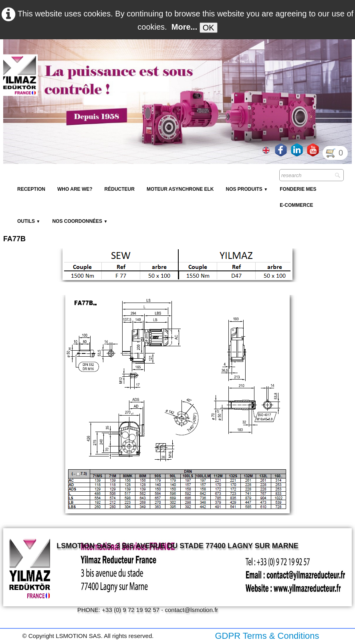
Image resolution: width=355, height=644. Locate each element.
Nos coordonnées (80, 221)
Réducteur (120, 189)
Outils (29, 221)
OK (209, 28)
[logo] (149, 59)
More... (184, 27)
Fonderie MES (298, 189)
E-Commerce (296, 205)
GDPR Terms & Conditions (267, 636)
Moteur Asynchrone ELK (180, 189)
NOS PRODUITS (247, 189)
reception (31, 189)
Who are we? (75, 189)
